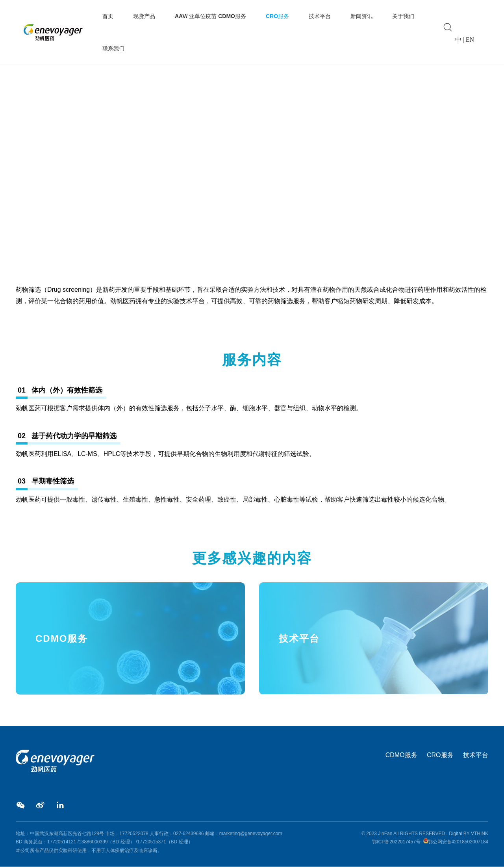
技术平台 (320, 16)
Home (23, 237)
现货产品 (144, 16)
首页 (108, 16)
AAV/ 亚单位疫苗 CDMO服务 (210, 16)
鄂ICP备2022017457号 (396, 842)
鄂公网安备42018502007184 (458, 842)
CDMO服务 (401, 755)
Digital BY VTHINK (469, 834)
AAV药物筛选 (83, 237)
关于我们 (403, 16)
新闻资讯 (361, 16)
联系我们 (113, 48)
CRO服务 (277, 16)
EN (470, 40)
